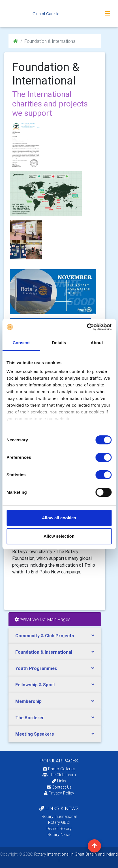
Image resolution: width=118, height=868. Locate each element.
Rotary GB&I (59, 822)
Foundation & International (44, 652)
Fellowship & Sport (35, 685)
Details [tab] (59, 343)
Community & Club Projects (45, 636)
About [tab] (97, 343)
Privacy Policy (59, 793)
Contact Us (59, 787)
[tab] (55, 636)
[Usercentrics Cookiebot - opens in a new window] (87, 327)
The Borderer (30, 718)
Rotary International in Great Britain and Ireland (75, 854)
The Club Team (59, 775)
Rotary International (59, 816)
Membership (28, 701)
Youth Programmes (36, 668)
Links (59, 781)
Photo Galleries (59, 769)
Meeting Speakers (35, 734)
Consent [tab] (21, 343)
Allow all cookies (59, 518)
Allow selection (59, 536)
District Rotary (59, 829)
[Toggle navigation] (108, 14)
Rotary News (59, 834)
